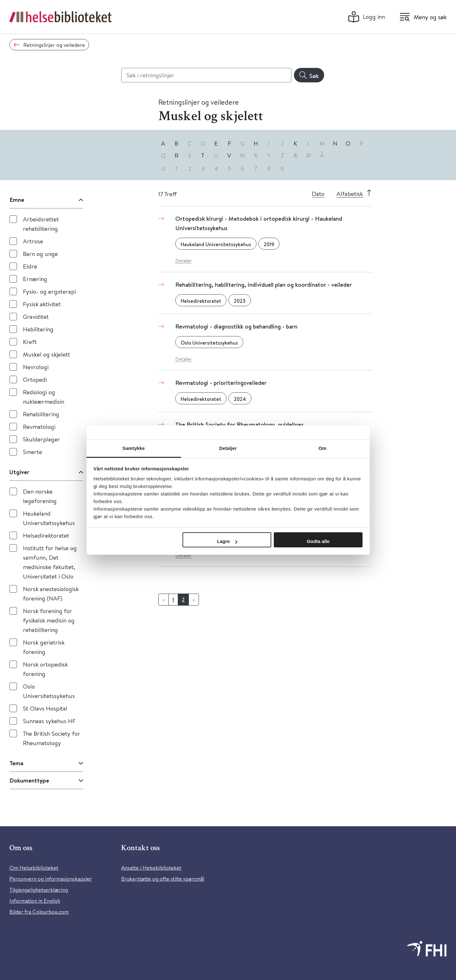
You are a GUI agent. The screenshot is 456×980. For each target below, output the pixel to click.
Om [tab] (322, 448)
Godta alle (318, 541)
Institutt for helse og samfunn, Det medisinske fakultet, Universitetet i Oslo (50, 562)
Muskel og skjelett (47, 354)
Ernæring (35, 279)
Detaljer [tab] (228, 448)
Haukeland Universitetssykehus (49, 518)
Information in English (35, 901)
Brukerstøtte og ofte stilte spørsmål (163, 879)
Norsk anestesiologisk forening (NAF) (51, 593)
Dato (318, 194)
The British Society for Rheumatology (52, 738)
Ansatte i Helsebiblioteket (151, 868)
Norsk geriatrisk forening (44, 647)
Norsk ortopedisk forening (45, 669)
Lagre (227, 541)
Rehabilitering (41, 414)
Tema (16, 763)
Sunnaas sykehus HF (49, 721)
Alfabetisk (350, 194)
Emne (17, 200)
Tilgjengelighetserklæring (39, 890)
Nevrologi (36, 367)
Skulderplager (42, 439)
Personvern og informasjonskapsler (51, 879)
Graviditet (36, 316)
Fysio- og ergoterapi (49, 291)
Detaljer (183, 260)
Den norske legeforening (40, 496)
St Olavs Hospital (45, 708)
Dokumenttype (29, 780)
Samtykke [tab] (134, 448)
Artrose (33, 241)
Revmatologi (39, 426)
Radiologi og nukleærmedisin (44, 397)
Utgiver (19, 472)
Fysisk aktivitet (42, 304)
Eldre (30, 266)
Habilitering (38, 329)
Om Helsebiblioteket (34, 868)
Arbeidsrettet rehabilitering (41, 224)
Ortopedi (35, 379)
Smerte (33, 452)
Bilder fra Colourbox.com (39, 912)
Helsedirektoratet (46, 535)
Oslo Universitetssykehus (49, 691)
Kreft (30, 342)
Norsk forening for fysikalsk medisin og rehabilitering (49, 620)
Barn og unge (40, 254)
